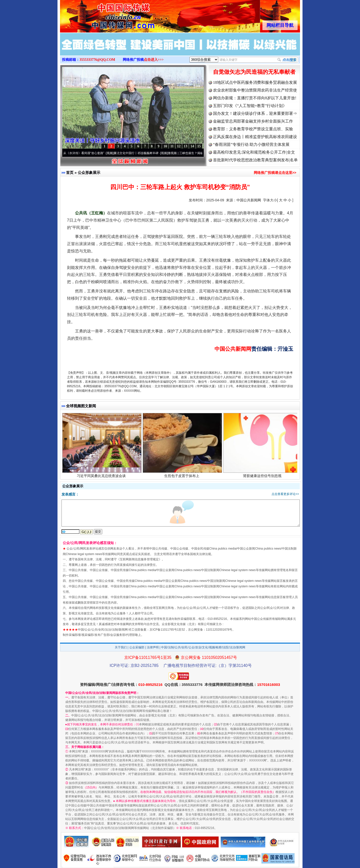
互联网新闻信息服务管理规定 (139, 559)
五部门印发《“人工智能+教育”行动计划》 (250, 106)
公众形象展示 (89, 172)
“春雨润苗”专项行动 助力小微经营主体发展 (251, 144)
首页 (70, 172)
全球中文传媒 (101, 15)
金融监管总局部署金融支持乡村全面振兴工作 (253, 121)
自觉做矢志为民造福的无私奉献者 (254, 72)
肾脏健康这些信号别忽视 (263, 477)
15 (199, 146)
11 (172, 146)
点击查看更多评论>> (285, 494)
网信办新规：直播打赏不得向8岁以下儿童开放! (255, 98)
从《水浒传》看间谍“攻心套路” (86, 153)
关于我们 (121, 647)
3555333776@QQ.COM (97, 60)
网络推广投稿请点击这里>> (275, 173)
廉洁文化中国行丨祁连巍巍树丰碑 (138, 153)
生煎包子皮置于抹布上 (182, 477)
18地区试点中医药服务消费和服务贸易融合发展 (255, 82)
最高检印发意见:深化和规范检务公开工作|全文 (254, 152)
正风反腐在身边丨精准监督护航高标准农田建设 (255, 137)
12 (179, 146)
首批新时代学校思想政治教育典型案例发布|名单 (255, 160)
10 (165, 146)
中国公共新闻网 (249, 200)
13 (185, 146)
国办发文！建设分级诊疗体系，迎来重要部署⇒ (255, 113)
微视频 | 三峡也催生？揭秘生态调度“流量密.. (200, 153)
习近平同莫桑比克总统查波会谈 (102, 477)
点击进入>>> (154, 60)
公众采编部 (137, 647)
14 (192, 146)
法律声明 (153, 647)
